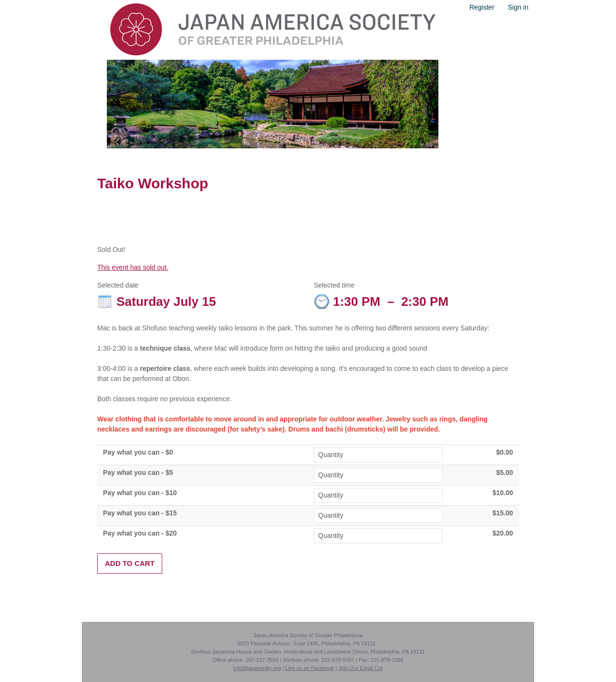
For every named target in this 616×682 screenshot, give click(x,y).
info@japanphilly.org (257, 668)
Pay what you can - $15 (140, 513)
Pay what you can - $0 (138, 452)
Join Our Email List (360, 668)
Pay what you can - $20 (140, 533)
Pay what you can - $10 (140, 493)
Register (482, 7)
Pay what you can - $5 (138, 472)
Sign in (518, 7)
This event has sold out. (133, 267)
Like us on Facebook (310, 668)
